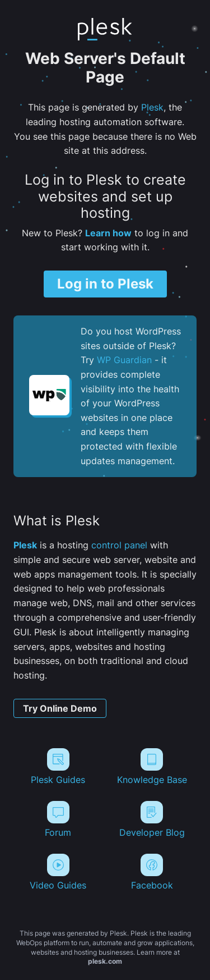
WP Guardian (124, 360)
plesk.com (105, 961)
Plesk (152, 107)
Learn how (108, 233)
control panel (119, 545)
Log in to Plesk (105, 284)
